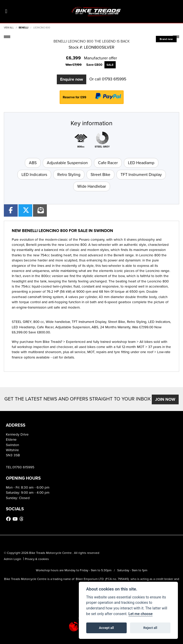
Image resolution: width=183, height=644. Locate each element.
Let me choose (141, 614)
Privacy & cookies (37, 559)
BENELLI (24, 28)
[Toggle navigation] (6, 11)
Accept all (106, 628)
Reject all (150, 628)
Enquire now (72, 79)
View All (9, 28)
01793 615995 (114, 79)
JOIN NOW (165, 399)
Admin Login (13, 559)
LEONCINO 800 (42, 28)
